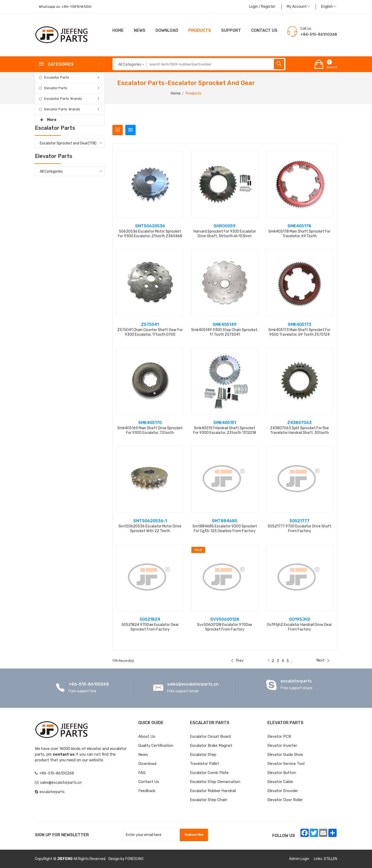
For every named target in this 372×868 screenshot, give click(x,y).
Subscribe (194, 835)
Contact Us (149, 782)
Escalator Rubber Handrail (213, 791)
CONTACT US (264, 30)
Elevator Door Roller (285, 800)
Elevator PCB (279, 736)
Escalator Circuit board (210, 736)
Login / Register (262, 7)
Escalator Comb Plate (209, 773)
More (48, 118)
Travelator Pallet (204, 764)
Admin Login (299, 859)
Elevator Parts (56, 88)
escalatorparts (296, 681)
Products (200, 30)
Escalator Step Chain (209, 800)
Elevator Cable (280, 782)
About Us (147, 736)
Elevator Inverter (282, 746)
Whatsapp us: (66, 7)
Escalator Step (203, 755)
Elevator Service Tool (286, 764)
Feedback (147, 791)
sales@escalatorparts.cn (193, 684)
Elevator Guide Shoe (285, 755)
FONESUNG (134, 859)
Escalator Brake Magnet (211, 746)
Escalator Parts (57, 77)
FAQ (142, 773)
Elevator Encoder (283, 791)
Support (231, 30)
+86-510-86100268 (89, 684)
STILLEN (330, 859)
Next (323, 660)
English (328, 7)
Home (118, 30)
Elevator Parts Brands (62, 109)
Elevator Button (282, 773)
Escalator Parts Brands (63, 99)
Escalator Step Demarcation (215, 782)
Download (167, 30)
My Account (298, 7)
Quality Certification (156, 746)
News (140, 30)
